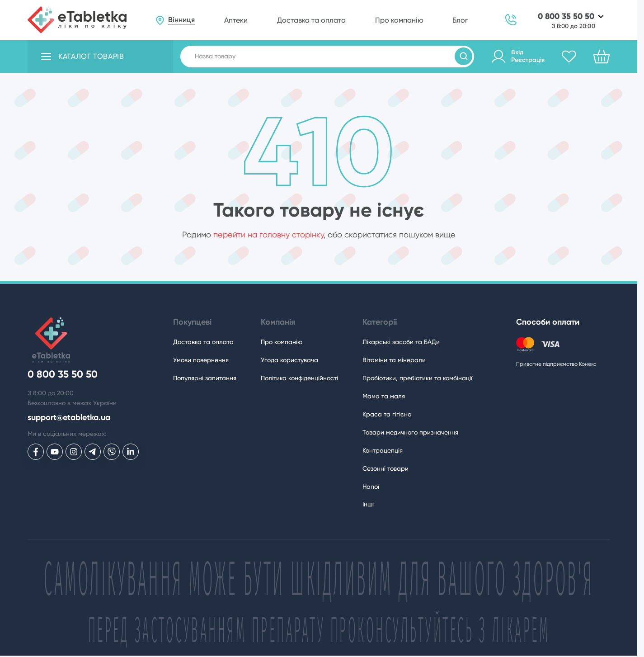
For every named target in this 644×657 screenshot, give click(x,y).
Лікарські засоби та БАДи (401, 342)
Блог (460, 20)
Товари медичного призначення (410, 432)
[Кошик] (602, 57)
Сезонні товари (385, 468)
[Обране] (569, 57)
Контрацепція (383, 450)
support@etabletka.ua (69, 418)
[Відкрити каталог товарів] (100, 57)
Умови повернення (201, 360)
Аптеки (236, 20)
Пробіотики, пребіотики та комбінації (417, 378)
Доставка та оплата (311, 20)
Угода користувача (289, 360)
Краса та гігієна (387, 414)
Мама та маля (384, 396)
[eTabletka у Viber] (112, 452)
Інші (368, 504)
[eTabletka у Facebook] (36, 452)
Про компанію (399, 20)
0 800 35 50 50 (566, 17)
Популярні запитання (205, 378)
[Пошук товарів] (463, 56)
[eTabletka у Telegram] (93, 452)
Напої (371, 487)
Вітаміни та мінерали (394, 360)
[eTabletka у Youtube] (55, 452)
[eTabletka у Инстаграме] (74, 452)
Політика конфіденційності (299, 378)
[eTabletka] (77, 20)
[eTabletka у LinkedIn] (131, 452)
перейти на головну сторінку (268, 234)
